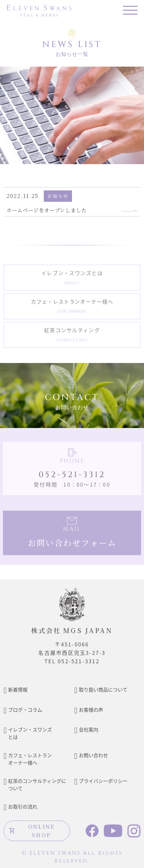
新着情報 (18, 689)
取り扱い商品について (103, 689)
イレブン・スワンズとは (72, 279)
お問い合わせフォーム (72, 544)
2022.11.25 (23, 196)
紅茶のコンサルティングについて (37, 784)
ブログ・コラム (25, 710)
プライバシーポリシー (103, 781)
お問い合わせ (93, 755)
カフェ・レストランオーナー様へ (72, 307)
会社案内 (89, 729)
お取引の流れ (23, 806)
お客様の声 (91, 710)
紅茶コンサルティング (72, 336)
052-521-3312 (72, 476)
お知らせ (58, 196)
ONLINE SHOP (32, 830)
